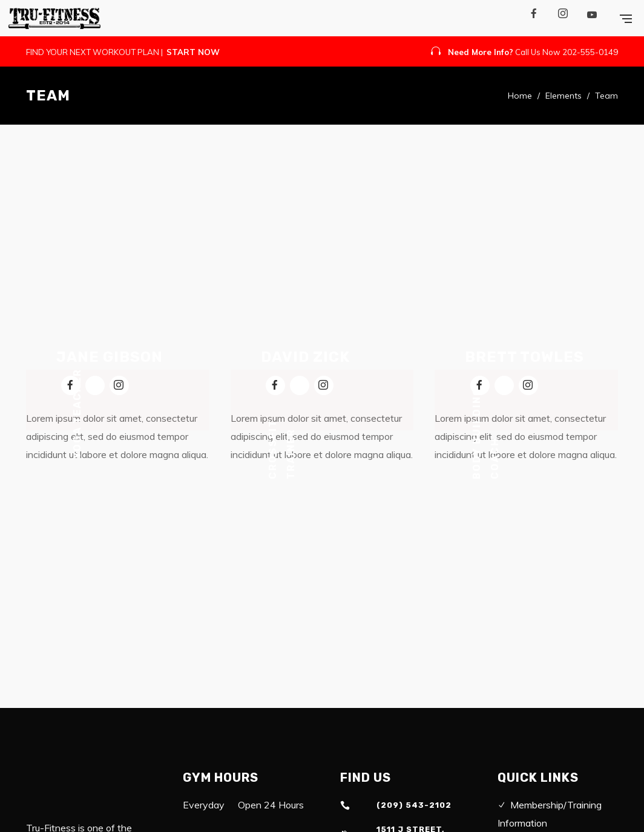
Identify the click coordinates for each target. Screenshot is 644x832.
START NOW (193, 52)
